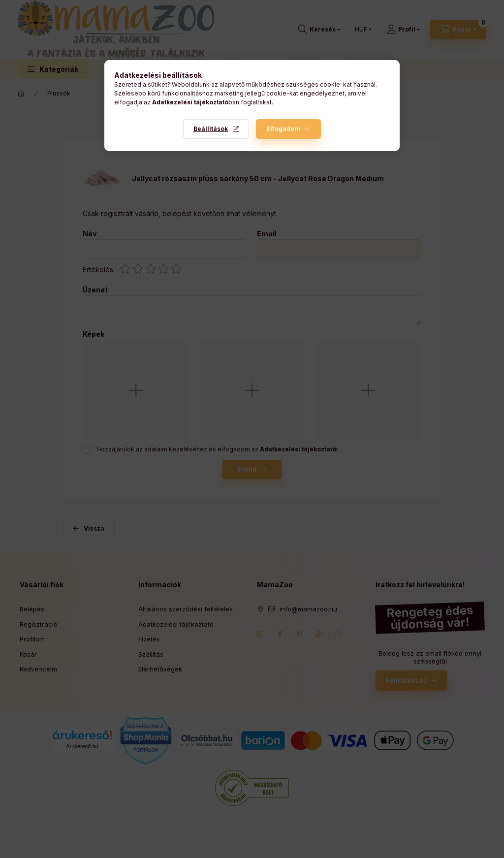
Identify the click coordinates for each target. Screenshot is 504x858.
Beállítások (211, 129)
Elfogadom (283, 129)
